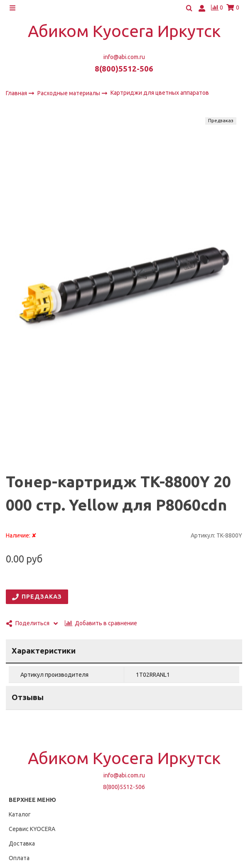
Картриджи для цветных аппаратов (160, 93)
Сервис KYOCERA (32, 829)
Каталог (20, 814)
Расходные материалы (69, 93)
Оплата (19, 858)
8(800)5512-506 (124, 69)
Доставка (22, 843)
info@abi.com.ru (124, 57)
